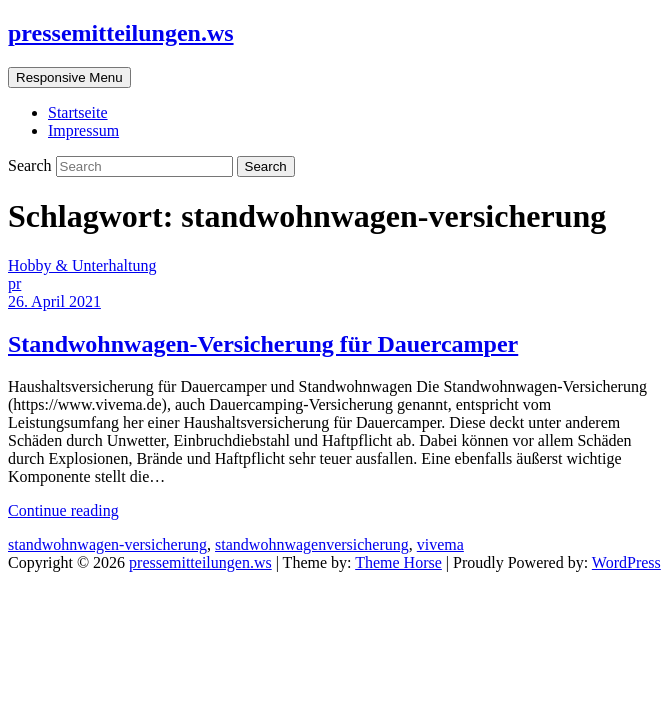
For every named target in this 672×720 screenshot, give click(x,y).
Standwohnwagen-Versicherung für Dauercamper (263, 344)
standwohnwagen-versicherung (107, 544)
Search (32, 165)
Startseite (78, 112)
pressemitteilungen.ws (121, 33)
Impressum (83, 130)
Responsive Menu (69, 77)
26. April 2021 (54, 301)
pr (14, 283)
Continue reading (63, 510)
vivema (440, 544)
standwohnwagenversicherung (312, 544)
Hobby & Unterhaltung (82, 265)
